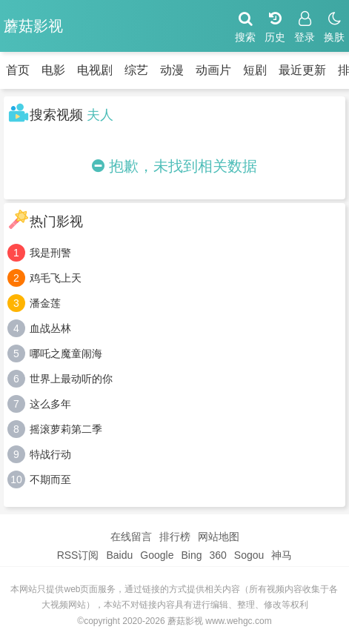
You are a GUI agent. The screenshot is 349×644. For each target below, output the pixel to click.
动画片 (213, 70)
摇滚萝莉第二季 (66, 429)
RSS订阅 (78, 555)
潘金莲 (45, 303)
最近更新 (302, 70)
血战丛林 (50, 328)
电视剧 (95, 70)
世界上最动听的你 (71, 379)
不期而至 (50, 479)
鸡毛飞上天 (56, 278)
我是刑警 (50, 253)
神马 (282, 555)
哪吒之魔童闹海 (66, 353)
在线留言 (131, 537)
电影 (53, 70)
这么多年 (50, 404)
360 (217, 555)
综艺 (136, 70)
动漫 (172, 70)
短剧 (255, 70)
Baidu (119, 555)
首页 (18, 70)
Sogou (249, 555)
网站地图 (219, 537)
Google (157, 555)
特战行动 (50, 454)
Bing (191, 555)
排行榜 (175, 537)
